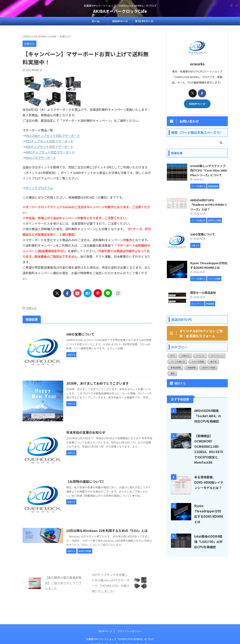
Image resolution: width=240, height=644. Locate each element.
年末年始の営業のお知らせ (86, 432)
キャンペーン (217, 356)
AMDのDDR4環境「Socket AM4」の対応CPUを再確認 (208, 416)
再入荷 (214, 362)
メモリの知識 (198, 362)
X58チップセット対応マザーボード (49, 147)
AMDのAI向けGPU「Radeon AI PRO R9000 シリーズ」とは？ (209, 205)
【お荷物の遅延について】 (86, 481)
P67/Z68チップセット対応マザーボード (53, 136)
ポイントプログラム (39, 188)
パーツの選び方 (178, 362)
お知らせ (31, 308)
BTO (173, 356)
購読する (178, 383)
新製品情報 (176, 367)
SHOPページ (120, 21)
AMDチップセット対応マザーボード (50, 152)
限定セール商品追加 (203, 292)
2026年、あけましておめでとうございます (98, 383)
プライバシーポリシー (129, 617)
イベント (200, 356)
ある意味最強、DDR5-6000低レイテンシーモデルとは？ (209, 482)
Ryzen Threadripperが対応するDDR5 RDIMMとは (209, 265)
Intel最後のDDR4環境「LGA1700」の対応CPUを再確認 (208, 542)
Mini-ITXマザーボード (41, 158)
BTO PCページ (144, 21)
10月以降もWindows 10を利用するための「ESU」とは (107, 531)
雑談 (173, 373)
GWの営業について (80, 334)
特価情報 (192, 367)
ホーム (96, 21)
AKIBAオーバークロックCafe (120, 11)
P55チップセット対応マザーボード (50, 141)
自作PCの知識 (209, 367)
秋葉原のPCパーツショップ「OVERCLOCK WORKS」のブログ (120, 625)
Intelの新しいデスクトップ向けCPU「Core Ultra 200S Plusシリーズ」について (209, 170)
